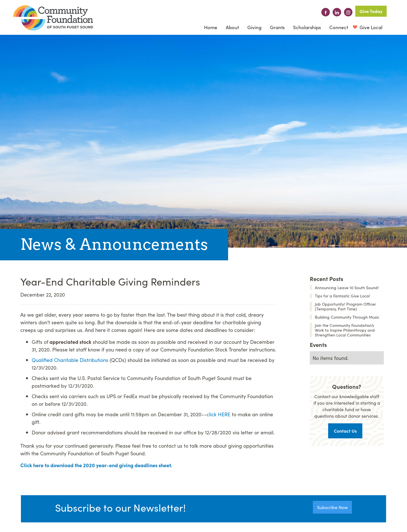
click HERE (218, 414)
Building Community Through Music (347, 317)
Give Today (371, 11)
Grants (277, 27)
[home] (53, 18)
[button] (232, 27)
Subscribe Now (332, 507)
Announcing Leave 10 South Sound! (347, 288)
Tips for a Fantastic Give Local (342, 296)
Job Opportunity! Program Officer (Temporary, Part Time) (345, 306)
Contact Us (345, 431)
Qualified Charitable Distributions (70, 360)
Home (211, 27)
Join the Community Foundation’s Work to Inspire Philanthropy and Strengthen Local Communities (345, 330)
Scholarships (307, 27)
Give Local (370, 27)
